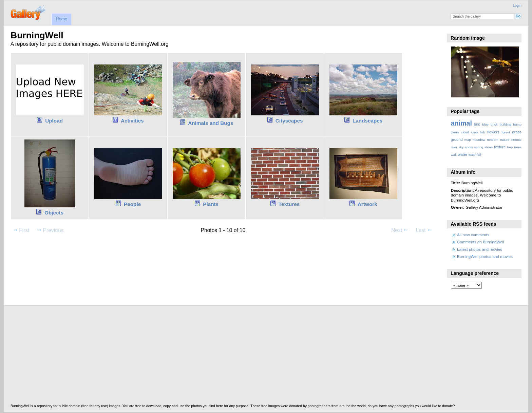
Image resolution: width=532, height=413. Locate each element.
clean (455, 132)
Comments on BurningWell (481, 242)
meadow (479, 140)
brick (494, 124)
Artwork (367, 204)
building (506, 124)
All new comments (473, 235)
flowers (493, 132)
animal (461, 123)
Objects (54, 213)
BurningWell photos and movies (485, 256)
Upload (54, 121)
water (463, 154)
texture (500, 147)
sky (461, 147)
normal (516, 140)
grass (517, 132)
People (132, 204)
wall (454, 155)
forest (506, 132)
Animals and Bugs (211, 123)
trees (518, 147)
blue (486, 124)
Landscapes (367, 121)
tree (510, 147)
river (454, 147)
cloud (465, 132)
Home (61, 19)
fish (482, 132)
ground (457, 139)
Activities (132, 121)
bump (517, 124)
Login (517, 6)
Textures (289, 204)
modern (492, 140)
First (21, 230)
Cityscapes (289, 121)
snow (469, 147)
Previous (50, 230)
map (468, 140)
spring (479, 147)
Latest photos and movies (480, 249)
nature (505, 140)
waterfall (475, 155)
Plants (211, 204)
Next (400, 230)
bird (477, 124)
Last (424, 230)
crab (474, 132)
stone (489, 147)
